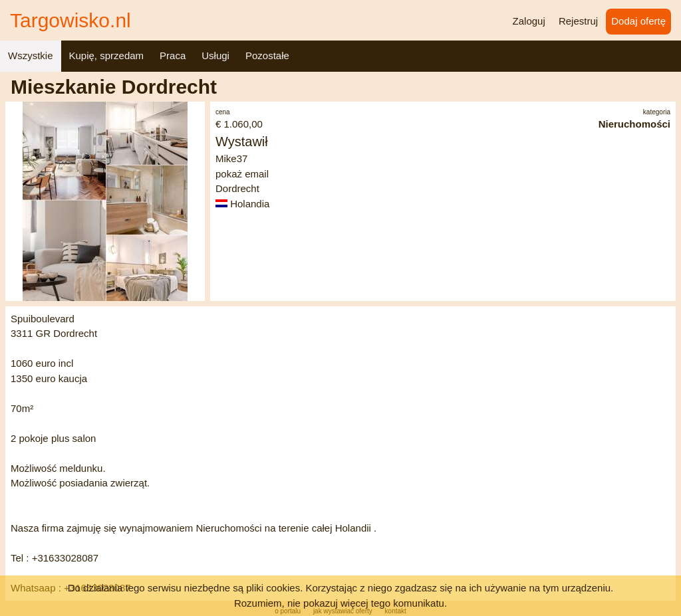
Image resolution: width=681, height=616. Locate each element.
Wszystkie (31, 55)
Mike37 (231, 158)
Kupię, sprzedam (107, 55)
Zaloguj (529, 21)
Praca (173, 55)
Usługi (215, 55)
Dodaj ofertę (638, 21)
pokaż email (242, 174)
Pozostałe (267, 55)
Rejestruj (578, 21)
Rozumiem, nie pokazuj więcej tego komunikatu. (340, 603)
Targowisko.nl (70, 20)
